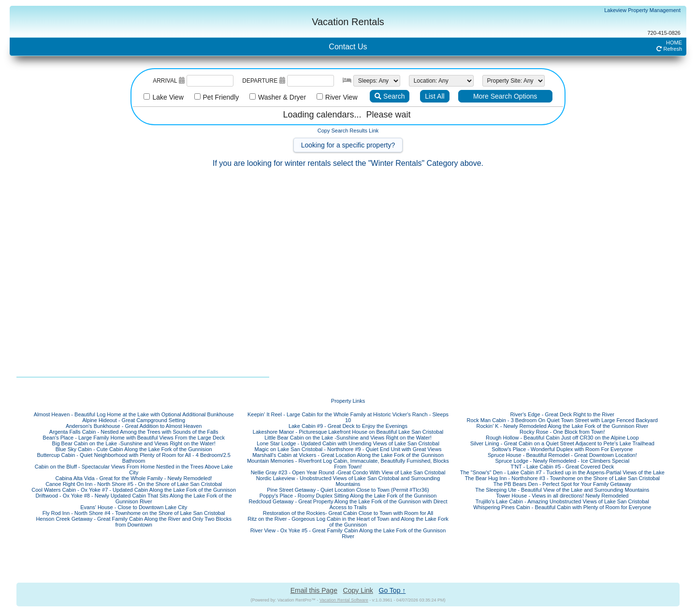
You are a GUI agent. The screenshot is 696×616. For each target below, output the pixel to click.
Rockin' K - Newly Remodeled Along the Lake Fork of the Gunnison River (563, 426)
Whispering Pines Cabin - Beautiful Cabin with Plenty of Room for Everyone (562, 507)
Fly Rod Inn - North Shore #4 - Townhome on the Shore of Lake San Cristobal (134, 513)
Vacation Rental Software (344, 600)
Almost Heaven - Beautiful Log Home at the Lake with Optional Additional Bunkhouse (134, 414)
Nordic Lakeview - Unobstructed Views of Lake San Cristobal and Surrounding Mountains (348, 481)
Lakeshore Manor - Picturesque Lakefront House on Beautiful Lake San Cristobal (348, 432)
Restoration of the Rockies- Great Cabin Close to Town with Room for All (348, 513)
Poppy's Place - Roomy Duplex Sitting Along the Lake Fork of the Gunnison (348, 496)
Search (390, 96)
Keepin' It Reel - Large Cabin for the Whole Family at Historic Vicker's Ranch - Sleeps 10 (348, 417)
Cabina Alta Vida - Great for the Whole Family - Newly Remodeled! (133, 478)
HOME (674, 43)
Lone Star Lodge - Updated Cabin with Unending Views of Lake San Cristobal (348, 443)
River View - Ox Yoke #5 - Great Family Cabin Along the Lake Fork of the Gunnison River (348, 533)
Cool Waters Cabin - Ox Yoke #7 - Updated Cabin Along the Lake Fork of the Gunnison (134, 490)
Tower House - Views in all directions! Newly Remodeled (562, 496)
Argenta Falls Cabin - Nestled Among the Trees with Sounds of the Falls (134, 432)
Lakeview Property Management (642, 10)
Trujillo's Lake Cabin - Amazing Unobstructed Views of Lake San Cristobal (562, 501)
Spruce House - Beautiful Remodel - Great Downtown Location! (562, 455)
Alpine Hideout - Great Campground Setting (134, 420)
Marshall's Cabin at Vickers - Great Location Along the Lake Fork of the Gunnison (348, 455)
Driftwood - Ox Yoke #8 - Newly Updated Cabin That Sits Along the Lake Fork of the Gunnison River (133, 499)
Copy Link (358, 590)
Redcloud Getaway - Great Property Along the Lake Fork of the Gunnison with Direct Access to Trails (348, 504)
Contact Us (348, 47)
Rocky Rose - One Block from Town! (562, 432)
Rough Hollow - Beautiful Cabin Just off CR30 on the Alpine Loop (562, 438)
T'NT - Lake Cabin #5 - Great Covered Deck (562, 467)
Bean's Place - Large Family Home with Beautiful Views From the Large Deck (134, 438)
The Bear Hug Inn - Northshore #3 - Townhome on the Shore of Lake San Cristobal (562, 478)
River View (339, 97)
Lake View (165, 97)
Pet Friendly (218, 97)
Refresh (669, 49)
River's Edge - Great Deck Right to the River (562, 414)
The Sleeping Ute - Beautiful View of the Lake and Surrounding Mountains (562, 490)
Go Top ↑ (392, 590)
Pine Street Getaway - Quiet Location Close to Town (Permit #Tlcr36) (348, 490)
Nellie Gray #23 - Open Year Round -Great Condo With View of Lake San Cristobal (348, 472)
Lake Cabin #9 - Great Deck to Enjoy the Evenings (348, 426)
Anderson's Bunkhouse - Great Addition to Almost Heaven (134, 426)
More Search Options (505, 96)
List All (435, 96)
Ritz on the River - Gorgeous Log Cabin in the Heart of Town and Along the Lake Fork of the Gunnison (348, 522)
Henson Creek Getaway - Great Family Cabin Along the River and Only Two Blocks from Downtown (134, 522)
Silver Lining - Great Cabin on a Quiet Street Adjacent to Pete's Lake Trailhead (562, 443)
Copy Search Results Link (348, 131)
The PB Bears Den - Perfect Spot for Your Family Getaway (562, 484)
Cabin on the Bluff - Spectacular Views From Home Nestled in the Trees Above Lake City (134, 469)
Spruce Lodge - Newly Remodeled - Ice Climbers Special (563, 461)
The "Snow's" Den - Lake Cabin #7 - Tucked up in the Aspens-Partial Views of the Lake (562, 472)
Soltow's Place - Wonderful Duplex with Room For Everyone (562, 449)
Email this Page (314, 590)
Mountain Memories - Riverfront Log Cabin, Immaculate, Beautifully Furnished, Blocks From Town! (348, 464)
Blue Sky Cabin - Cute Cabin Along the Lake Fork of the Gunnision (134, 449)
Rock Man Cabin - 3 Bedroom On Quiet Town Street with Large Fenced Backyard (562, 420)
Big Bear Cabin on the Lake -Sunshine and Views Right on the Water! (134, 443)
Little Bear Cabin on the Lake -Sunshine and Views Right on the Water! (348, 438)
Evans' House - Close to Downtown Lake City (134, 507)
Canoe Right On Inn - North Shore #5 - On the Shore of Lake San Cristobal (134, 484)
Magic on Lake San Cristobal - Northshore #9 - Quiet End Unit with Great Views (348, 449)
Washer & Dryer (280, 97)
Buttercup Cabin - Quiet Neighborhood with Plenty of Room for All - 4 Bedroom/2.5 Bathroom (134, 458)
